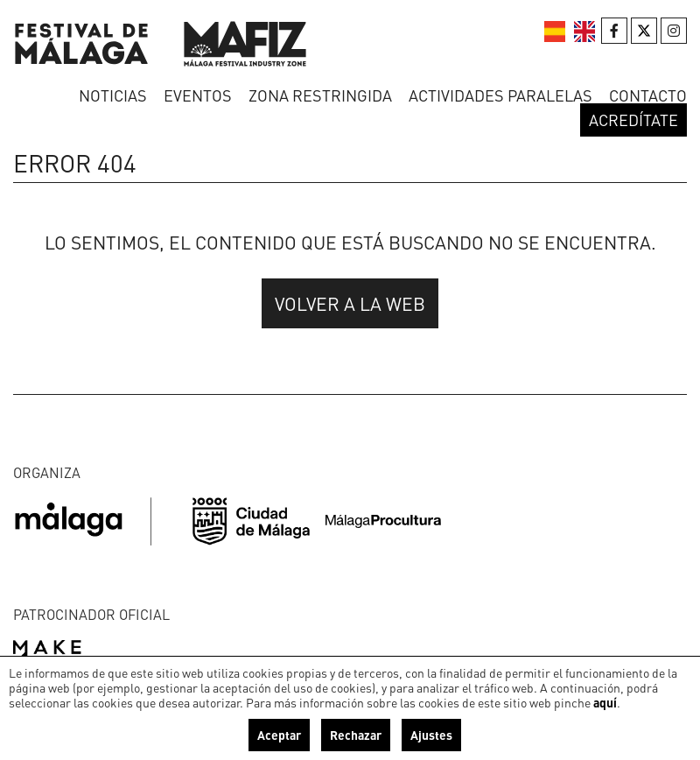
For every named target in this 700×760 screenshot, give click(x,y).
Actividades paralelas (500, 95)
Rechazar (356, 735)
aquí (605, 702)
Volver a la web (350, 303)
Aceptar (279, 735)
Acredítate (633, 120)
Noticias (113, 95)
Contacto (648, 95)
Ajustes (431, 735)
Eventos (198, 95)
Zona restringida (320, 95)
